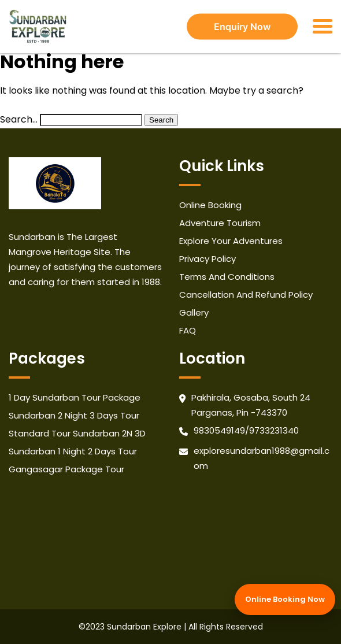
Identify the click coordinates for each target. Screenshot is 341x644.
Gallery (194, 312)
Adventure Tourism (220, 223)
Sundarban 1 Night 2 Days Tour (73, 451)
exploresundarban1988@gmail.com (262, 458)
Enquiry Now (242, 27)
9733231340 (274, 430)
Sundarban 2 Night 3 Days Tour (74, 415)
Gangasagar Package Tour (66, 469)
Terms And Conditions (227, 277)
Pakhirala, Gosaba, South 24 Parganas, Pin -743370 (251, 405)
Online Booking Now (285, 599)
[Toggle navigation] (323, 26)
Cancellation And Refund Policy (246, 295)
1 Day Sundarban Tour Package (75, 397)
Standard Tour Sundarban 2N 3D (77, 433)
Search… (19, 119)
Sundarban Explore (144, 627)
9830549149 (219, 430)
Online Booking (210, 205)
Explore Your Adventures (231, 241)
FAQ (188, 330)
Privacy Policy (207, 259)
